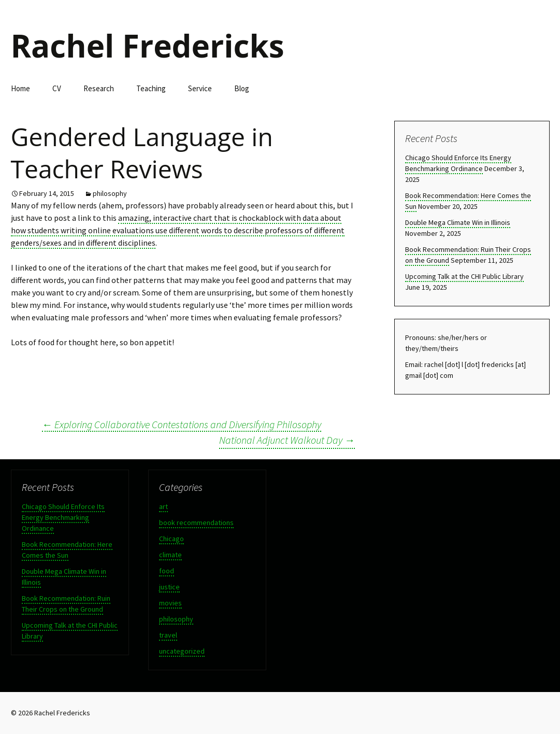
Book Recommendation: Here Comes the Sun (67, 550)
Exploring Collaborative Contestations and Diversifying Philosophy (182, 424)
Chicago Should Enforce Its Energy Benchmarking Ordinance (458, 163)
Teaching (151, 88)
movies (170, 603)
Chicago (171, 539)
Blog (242, 88)
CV (57, 88)
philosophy (110, 193)
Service (200, 88)
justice (169, 587)
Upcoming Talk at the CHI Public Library (464, 276)
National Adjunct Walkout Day (287, 440)
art (163, 506)
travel (168, 635)
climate (170, 555)
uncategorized (182, 651)
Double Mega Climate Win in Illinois (458, 222)
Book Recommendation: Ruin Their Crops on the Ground (66, 604)
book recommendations (196, 523)
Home (20, 88)
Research (99, 88)
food (167, 571)
